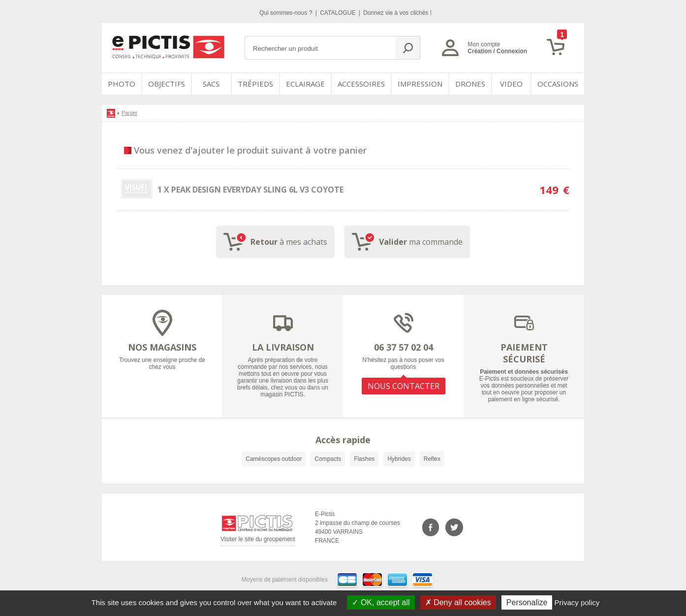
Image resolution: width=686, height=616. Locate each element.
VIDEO (511, 84)
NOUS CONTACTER (404, 386)
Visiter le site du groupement (258, 541)
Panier (129, 113)
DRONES (470, 84)
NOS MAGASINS (162, 347)
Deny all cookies (458, 602)
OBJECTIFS (167, 84)
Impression (420, 84)
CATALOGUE (339, 13)
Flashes (364, 459)
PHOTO (122, 84)
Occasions (558, 84)
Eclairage (305, 84)
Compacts (328, 459)
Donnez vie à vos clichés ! (397, 13)
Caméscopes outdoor (274, 459)
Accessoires (361, 84)
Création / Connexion (497, 51)
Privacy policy (577, 602)
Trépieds (255, 84)
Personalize (527, 602)
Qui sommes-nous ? (287, 13)
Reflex (432, 459)
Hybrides (399, 459)
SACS (211, 84)
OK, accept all (381, 602)
